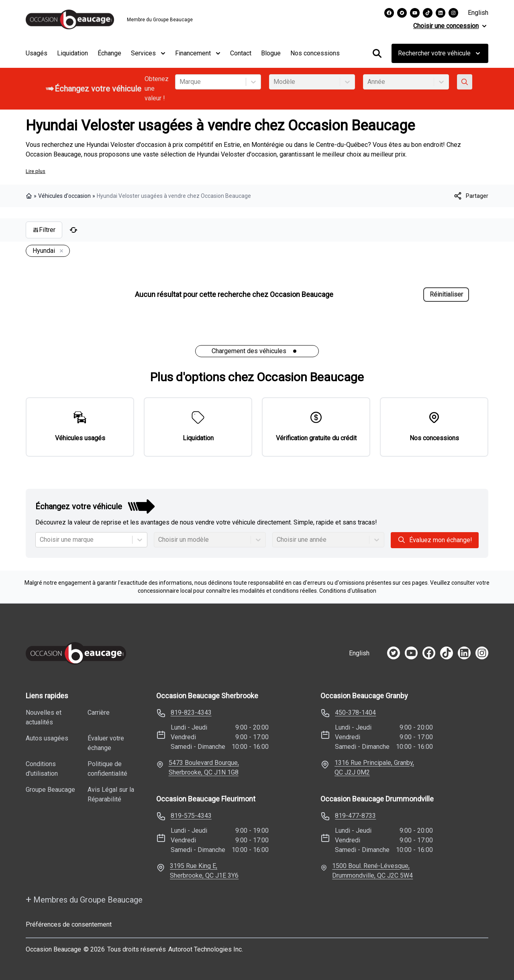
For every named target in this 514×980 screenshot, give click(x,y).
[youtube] (411, 653)
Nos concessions (315, 53)
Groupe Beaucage (50, 790)
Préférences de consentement (69, 924)
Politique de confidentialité (107, 769)
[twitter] (394, 653)
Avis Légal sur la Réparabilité (111, 794)
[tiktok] (447, 653)
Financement (198, 53)
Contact (241, 53)
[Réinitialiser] (73, 230)
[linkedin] (464, 653)
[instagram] (482, 653)
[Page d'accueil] (76, 653)
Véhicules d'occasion (64, 196)
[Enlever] (60, 251)
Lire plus (36, 171)
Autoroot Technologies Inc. (206, 949)
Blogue (271, 53)
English (478, 13)
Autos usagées (47, 738)
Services (148, 53)
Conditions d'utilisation (348, 591)
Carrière (99, 713)
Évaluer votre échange (106, 743)
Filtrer (44, 230)
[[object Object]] (471, 196)
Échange (109, 53)
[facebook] (429, 653)
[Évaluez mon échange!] (465, 82)
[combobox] (180, 82)
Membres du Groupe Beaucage (84, 899)
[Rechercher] (377, 53)
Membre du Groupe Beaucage (160, 20)
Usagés (37, 53)
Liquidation (72, 53)
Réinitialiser (446, 294)
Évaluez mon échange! (435, 540)
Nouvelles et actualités (44, 717)
